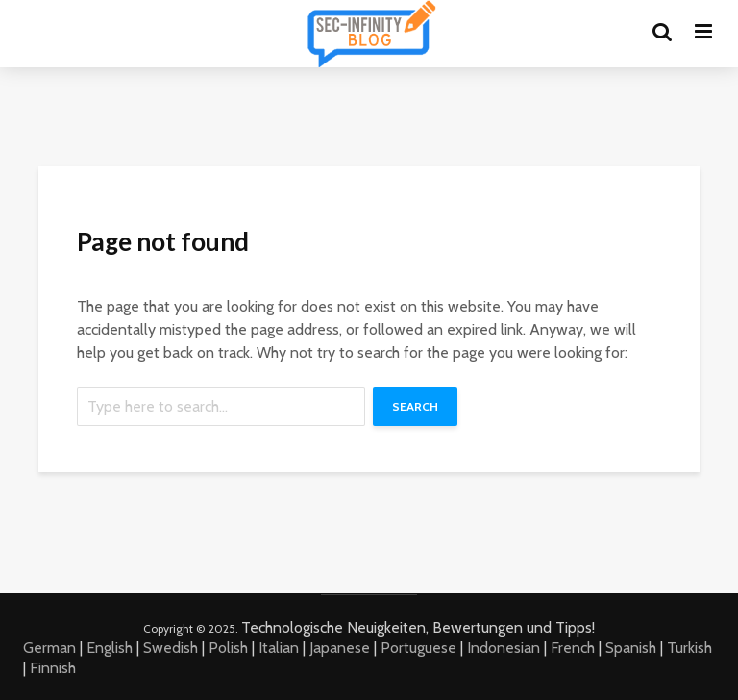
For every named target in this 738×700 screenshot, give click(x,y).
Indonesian (504, 648)
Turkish (689, 648)
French (573, 648)
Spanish (631, 648)
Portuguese (418, 648)
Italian (279, 648)
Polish (228, 648)
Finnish (53, 668)
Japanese (340, 648)
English (110, 648)
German (49, 648)
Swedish (171, 648)
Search (415, 406)
